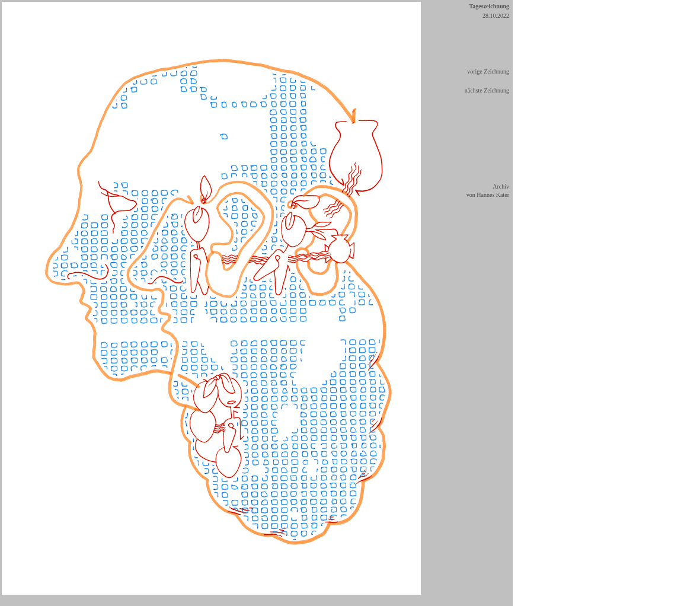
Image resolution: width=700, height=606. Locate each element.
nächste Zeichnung (487, 90)
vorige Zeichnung (488, 71)
